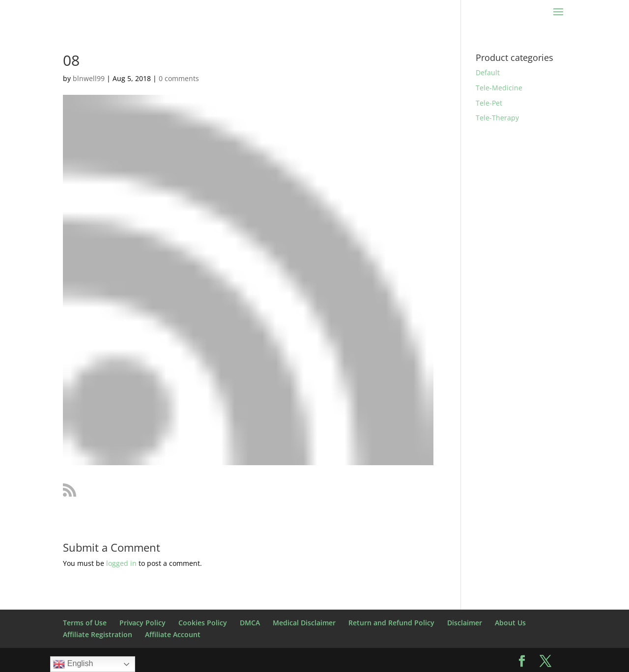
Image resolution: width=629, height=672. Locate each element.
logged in (121, 563)
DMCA (250, 623)
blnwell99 (89, 78)
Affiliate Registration (98, 634)
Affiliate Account (173, 634)
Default (488, 72)
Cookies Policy (203, 623)
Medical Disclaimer (304, 623)
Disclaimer (465, 623)
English (73, 664)
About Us (510, 623)
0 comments (179, 78)
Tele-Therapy (497, 118)
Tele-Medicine (499, 88)
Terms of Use (85, 623)
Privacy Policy (143, 623)
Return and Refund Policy (391, 623)
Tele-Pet (489, 103)
